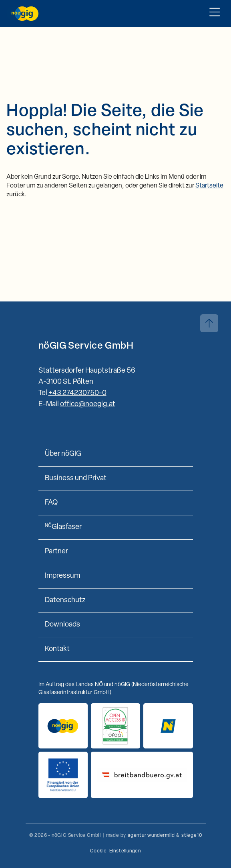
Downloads (62, 625)
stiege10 (192, 836)
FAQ (51, 503)
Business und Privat (76, 478)
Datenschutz (65, 600)
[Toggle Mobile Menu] (215, 14)
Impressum (62, 576)
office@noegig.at (88, 404)
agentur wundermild (151, 836)
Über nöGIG (63, 454)
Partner (56, 552)
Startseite (209, 186)
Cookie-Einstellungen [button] (115, 851)
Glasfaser (63, 527)
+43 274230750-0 (77, 393)
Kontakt (57, 649)
